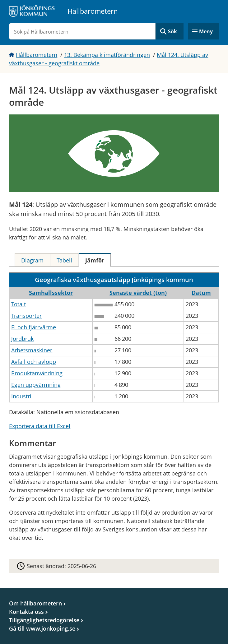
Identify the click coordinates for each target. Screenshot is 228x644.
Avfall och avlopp (34, 362)
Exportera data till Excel (40, 426)
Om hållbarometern (35, 603)
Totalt (19, 304)
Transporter (26, 316)
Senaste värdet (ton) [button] (138, 293)
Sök (172, 31)
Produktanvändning (37, 373)
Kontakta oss (26, 612)
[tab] (32, 260)
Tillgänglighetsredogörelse (44, 620)
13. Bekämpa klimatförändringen (107, 55)
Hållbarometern (37, 55)
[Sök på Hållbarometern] (82, 31)
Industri (21, 396)
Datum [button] (201, 293)
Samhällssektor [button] (51, 293)
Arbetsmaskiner (32, 350)
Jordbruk (22, 339)
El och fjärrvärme (34, 327)
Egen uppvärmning (36, 385)
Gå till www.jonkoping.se (42, 628)
